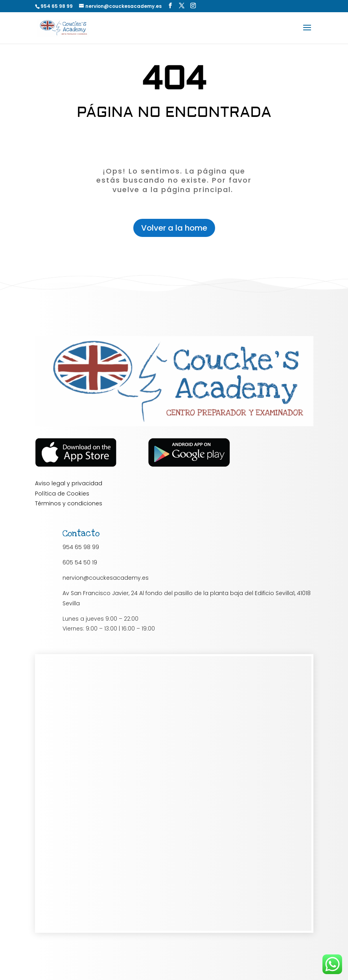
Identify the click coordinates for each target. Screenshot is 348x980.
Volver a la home (174, 228)
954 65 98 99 (81, 547)
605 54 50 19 (80, 562)
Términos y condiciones (69, 503)
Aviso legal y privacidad (69, 483)
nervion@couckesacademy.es (106, 578)
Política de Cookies (62, 494)
